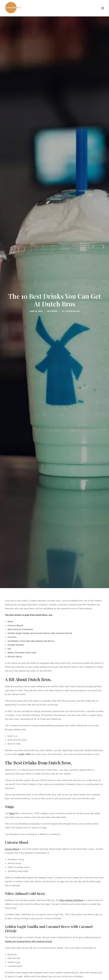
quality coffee (25, 754)
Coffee (54, 311)
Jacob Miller (73, 311)
